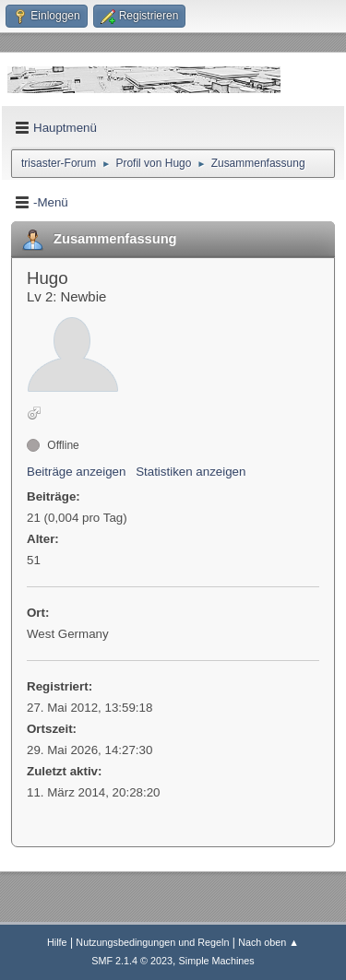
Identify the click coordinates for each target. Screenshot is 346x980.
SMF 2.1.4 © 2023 (132, 961)
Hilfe (57, 942)
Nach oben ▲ (268, 942)
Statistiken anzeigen (191, 472)
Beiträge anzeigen (76, 472)
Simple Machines (217, 961)
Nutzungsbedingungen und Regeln (152, 942)
